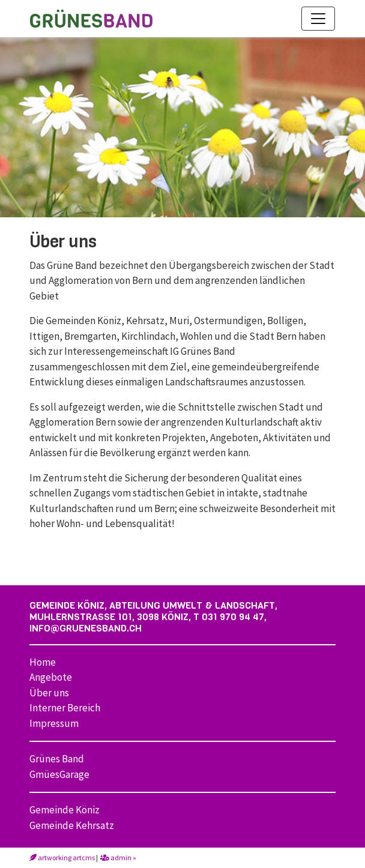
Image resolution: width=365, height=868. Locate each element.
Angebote (51, 677)
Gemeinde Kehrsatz (72, 825)
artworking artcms (62, 857)
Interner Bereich (65, 708)
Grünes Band (57, 759)
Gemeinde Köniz (65, 810)
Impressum (54, 723)
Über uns (49, 693)
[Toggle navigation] (318, 19)
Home (43, 662)
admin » (118, 857)
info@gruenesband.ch (86, 628)
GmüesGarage (59, 774)
